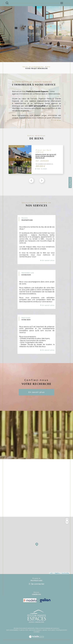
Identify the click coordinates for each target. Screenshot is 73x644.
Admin (45, 630)
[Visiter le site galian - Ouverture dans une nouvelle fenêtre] (45, 600)
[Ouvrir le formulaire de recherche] (7, 3)
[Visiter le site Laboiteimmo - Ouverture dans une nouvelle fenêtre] (36, 638)
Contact (70, 182)
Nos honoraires (12, 630)
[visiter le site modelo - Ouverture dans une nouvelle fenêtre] (30, 600)
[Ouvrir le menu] (62, 3)
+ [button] (67, 519)
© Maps (57, 573)
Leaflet (51, 573)
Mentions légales (35, 630)
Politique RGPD (61, 630)
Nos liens (51, 630)
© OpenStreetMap (65, 573)
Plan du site (24, 630)
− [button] (67, 522)
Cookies (37, 631)
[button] (42, 180)
